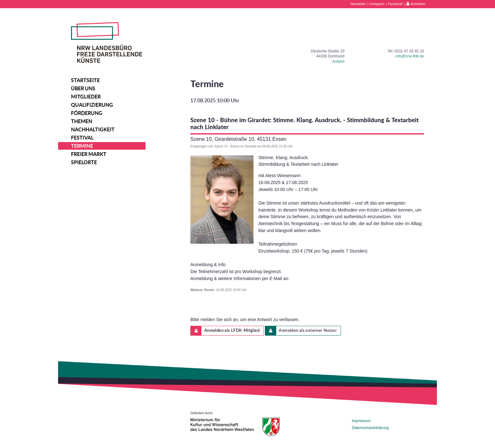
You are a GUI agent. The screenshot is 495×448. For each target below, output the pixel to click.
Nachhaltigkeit (93, 129)
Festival (82, 138)
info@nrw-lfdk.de (410, 56)
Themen (82, 121)
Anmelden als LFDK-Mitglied (225, 331)
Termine (82, 146)
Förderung (87, 113)
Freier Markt (89, 154)
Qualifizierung (92, 105)
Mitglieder (86, 97)
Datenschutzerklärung (370, 428)
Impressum (361, 421)
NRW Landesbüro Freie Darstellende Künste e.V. (107, 42)
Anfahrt (339, 62)
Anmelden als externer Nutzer (301, 331)
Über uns (83, 88)
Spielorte (84, 162)
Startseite (85, 80)
